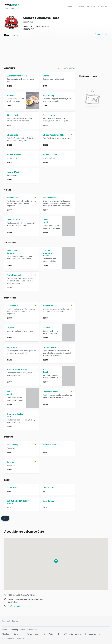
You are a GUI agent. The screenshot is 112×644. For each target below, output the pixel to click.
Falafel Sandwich (14, 275)
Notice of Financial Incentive (70, 633)
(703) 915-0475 (29, 29)
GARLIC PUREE (49, 488)
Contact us (18, 633)
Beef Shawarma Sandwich (14, 252)
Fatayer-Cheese (14, 155)
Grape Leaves (49, 115)
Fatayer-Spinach (50, 155)
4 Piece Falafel (13, 115)
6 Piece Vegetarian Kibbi (53, 135)
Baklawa (10, 462)
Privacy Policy (48, 633)
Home (5, 629)
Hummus (11, 95)
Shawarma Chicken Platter (15, 415)
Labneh (46, 76)
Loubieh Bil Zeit (13, 306)
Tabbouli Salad (13, 198)
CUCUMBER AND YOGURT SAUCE (18, 502)
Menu (6, 35)
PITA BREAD (12, 488)
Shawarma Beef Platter (17, 369)
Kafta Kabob (10, 393)
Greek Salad (45, 221)
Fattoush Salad (49, 198)
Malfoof (46, 328)
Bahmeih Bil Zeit (50, 306)
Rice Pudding (12, 445)
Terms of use (33, 633)
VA (9, 629)
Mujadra (10, 328)
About (16, 35)
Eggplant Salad (13, 220)
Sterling (15, 629)
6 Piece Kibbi (12, 135)
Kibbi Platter (12, 347)
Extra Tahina (48, 501)
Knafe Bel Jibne (50, 445)
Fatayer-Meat (13, 172)
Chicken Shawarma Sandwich (47, 253)
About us (6, 633)
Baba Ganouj (48, 95)
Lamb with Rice (49, 347)
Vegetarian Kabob (51, 392)
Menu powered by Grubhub (66, 68)
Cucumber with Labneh (17, 76)
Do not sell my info (93, 633)
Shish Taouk (46, 371)
